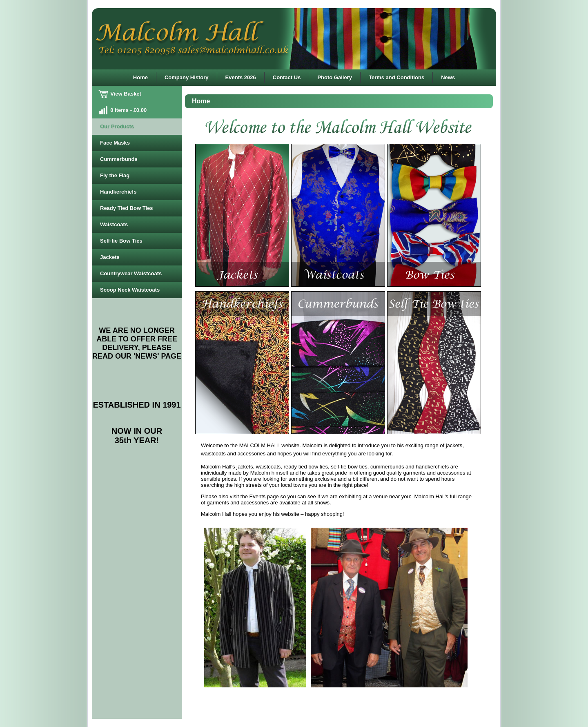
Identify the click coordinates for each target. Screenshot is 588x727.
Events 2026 (241, 77)
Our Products (117, 126)
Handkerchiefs (118, 192)
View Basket (121, 94)
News (448, 77)
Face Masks (115, 143)
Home (140, 77)
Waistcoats (114, 224)
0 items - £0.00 (123, 110)
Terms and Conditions (396, 77)
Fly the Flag (115, 175)
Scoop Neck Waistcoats (130, 290)
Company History (187, 77)
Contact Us (287, 77)
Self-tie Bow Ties (121, 241)
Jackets (110, 257)
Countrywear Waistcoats (131, 273)
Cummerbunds (119, 159)
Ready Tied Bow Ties (127, 208)
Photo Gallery (335, 77)
